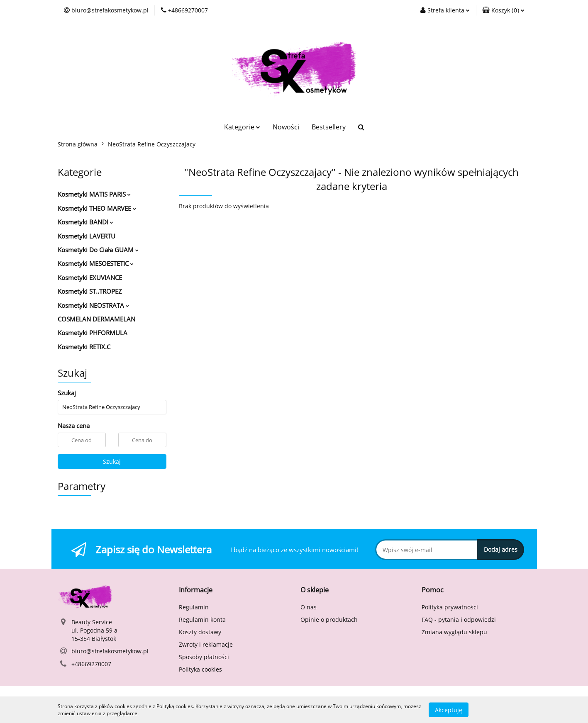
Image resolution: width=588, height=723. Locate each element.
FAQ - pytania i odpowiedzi (459, 620)
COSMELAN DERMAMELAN (96, 319)
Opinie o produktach (329, 620)
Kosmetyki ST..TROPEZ (90, 291)
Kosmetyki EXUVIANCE (90, 278)
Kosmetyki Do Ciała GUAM (98, 250)
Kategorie (242, 127)
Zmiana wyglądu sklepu (454, 632)
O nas (309, 607)
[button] (503, 10)
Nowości (286, 127)
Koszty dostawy (200, 632)
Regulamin (194, 607)
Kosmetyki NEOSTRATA (93, 305)
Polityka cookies (200, 669)
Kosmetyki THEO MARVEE (97, 208)
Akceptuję (449, 710)
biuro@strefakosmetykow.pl (110, 651)
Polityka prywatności (450, 607)
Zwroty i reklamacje (206, 644)
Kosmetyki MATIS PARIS (94, 194)
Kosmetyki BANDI (85, 222)
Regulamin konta (202, 620)
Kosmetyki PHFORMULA (93, 333)
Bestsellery (329, 127)
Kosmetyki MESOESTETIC (96, 263)
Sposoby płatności (204, 657)
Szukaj (112, 461)
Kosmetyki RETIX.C (84, 347)
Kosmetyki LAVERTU (87, 236)
